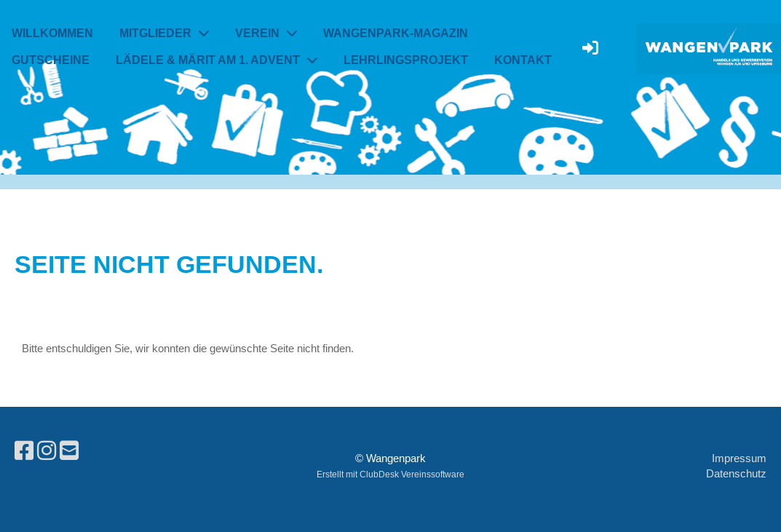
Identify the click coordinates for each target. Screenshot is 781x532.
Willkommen (52, 33)
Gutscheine (51, 60)
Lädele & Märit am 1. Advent (217, 60)
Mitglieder (164, 33)
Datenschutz (736, 473)
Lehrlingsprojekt (406, 60)
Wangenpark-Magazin (396, 33)
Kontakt (523, 60)
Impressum (739, 458)
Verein (266, 33)
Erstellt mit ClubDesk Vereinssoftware (390, 474)
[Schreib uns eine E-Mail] (69, 451)
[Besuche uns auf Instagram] (47, 451)
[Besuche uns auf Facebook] (24, 451)
